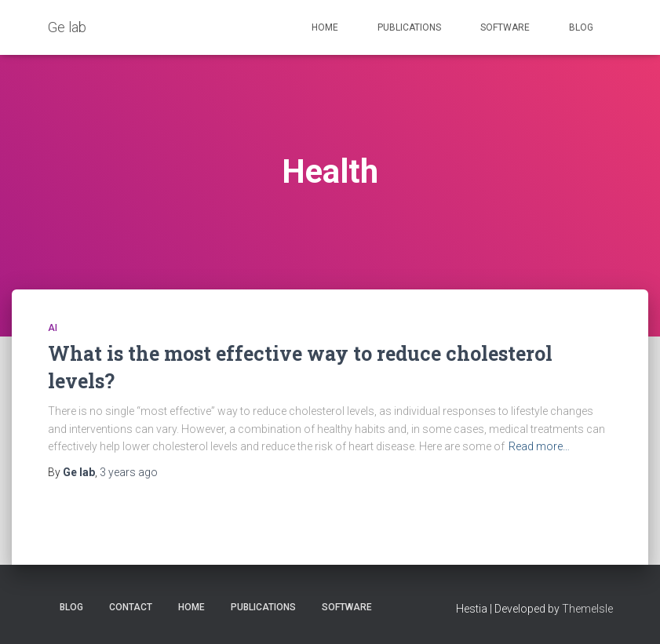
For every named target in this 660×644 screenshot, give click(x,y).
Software (505, 27)
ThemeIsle (587, 609)
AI (53, 328)
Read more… (539, 446)
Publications (409, 27)
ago (129, 472)
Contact (131, 607)
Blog (581, 27)
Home (325, 27)
